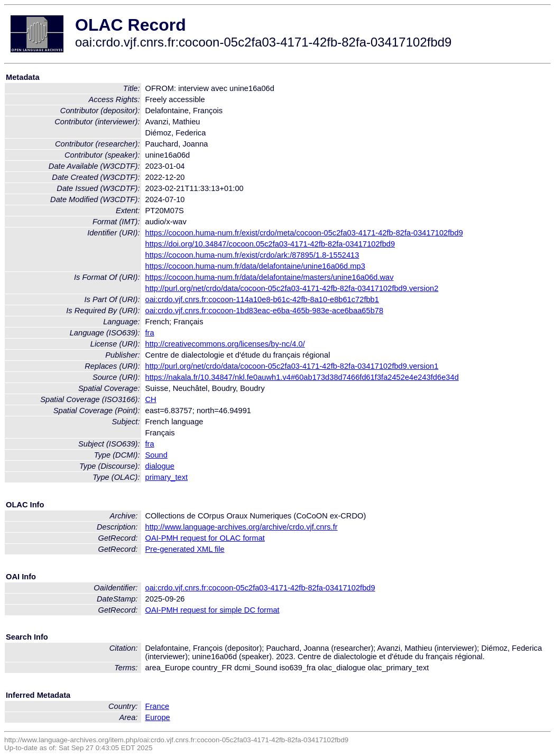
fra (150, 333)
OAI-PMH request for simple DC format (212, 610)
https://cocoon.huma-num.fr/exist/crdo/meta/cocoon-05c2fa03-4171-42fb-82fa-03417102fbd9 (304, 233)
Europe (158, 717)
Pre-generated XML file (185, 549)
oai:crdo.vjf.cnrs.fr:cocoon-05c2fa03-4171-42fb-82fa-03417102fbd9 (260, 588)
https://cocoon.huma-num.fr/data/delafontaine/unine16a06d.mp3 (255, 266)
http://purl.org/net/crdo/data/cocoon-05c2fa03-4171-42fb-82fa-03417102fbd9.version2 (292, 288)
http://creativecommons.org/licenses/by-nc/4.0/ (225, 344)
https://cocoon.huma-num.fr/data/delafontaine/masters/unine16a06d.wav (270, 277)
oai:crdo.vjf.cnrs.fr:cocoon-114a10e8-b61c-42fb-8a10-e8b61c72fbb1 (262, 299)
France (158, 706)
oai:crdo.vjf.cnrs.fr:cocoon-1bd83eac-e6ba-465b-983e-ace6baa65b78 (265, 311)
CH (151, 399)
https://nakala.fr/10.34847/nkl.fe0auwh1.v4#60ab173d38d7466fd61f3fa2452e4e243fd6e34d (302, 377)
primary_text (167, 477)
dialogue (160, 466)
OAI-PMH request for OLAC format (205, 538)
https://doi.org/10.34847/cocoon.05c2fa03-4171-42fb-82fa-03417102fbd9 (270, 244)
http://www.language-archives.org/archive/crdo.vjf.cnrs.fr (242, 527)
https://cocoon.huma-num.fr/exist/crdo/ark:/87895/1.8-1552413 (252, 255)
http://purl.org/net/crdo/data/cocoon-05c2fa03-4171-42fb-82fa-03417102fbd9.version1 (292, 366)
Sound (156, 455)
